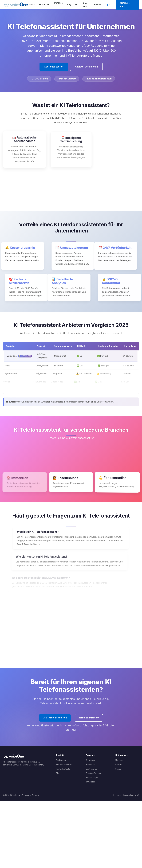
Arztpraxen (91, 760)
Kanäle (32, 5)
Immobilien (91, 782)
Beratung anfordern (89, 718)
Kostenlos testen (54, 67)
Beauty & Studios (93, 773)
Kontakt (97, 5)
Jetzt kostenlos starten (55, 718)
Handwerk (90, 765)
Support (119, 769)
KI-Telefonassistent (65, 765)
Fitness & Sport (92, 778)
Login (107, 5)
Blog (69, 5)
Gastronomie (92, 769)
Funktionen (44, 5)
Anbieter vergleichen (86, 67)
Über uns (85, 5)
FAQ (77, 5)
